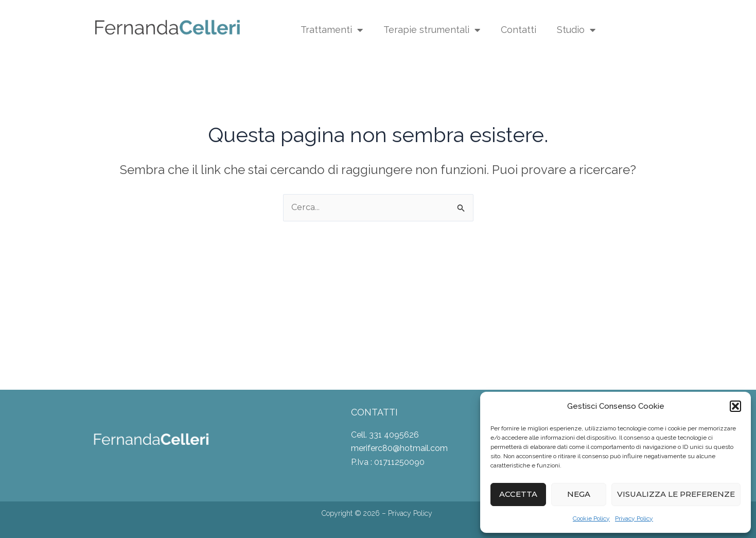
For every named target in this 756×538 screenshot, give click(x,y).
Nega (579, 494)
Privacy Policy (634, 518)
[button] (735, 406)
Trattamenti (332, 30)
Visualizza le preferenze (676, 494)
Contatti (518, 30)
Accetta (518, 494)
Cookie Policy (591, 518)
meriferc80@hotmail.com (399, 448)
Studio (576, 30)
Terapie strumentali (432, 30)
